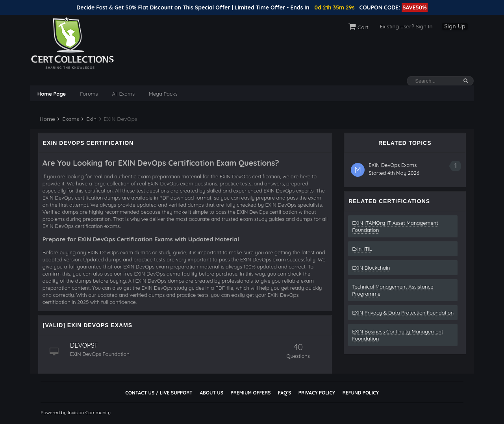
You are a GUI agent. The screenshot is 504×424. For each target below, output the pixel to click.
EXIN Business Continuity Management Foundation (397, 335)
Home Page (52, 94)
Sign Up (455, 26)
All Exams (123, 94)
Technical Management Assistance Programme (393, 290)
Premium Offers (250, 393)
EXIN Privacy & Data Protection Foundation (403, 313)
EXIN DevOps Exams (393, 165)
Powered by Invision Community (76, 412)
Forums (89, 94)
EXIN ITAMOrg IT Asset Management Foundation (395, 226)
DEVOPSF (84, 345)
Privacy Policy (317, 393)
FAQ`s (284, 393)
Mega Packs (163, 94)
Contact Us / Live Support (159, 393)
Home (47, 119)
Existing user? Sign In (406, 26)
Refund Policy (361, 393)
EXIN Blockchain (371, 268)
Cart (359, 27)
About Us (211, 393)
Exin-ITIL (362, 249)
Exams (68, 119)
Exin (89, 119)
